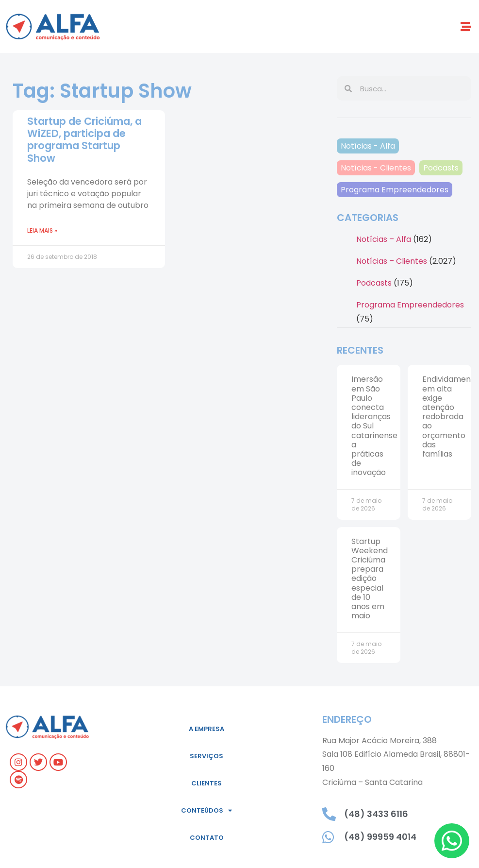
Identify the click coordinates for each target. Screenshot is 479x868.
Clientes (206, 783)
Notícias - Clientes (376, 168)
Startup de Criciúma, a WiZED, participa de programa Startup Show (84, 140)
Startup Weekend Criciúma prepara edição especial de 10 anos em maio (370, 579)
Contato (207, 838)
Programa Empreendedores (395, 190)
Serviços (206, 756)
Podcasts (441, 168)
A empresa (206, 729)
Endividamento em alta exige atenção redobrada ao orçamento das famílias (451, 417)
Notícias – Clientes (392, 261)
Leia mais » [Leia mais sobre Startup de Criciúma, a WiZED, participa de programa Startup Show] (42, 230)
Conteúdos (206, 810)
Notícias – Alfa (384, 239)
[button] (466, 26)
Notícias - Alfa (368, 146)
